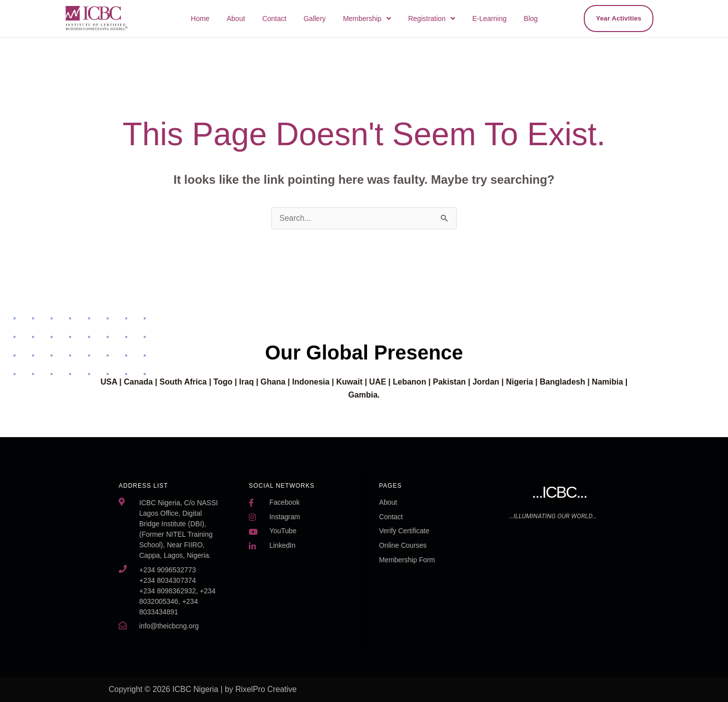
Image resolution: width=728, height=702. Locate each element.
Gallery (329, 19)
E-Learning (494, 19)
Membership (378, 19)
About (257, 19)
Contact (291, 19)
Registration (440, 19)
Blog (532, 19)
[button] (378, 19)
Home (224, 19)
